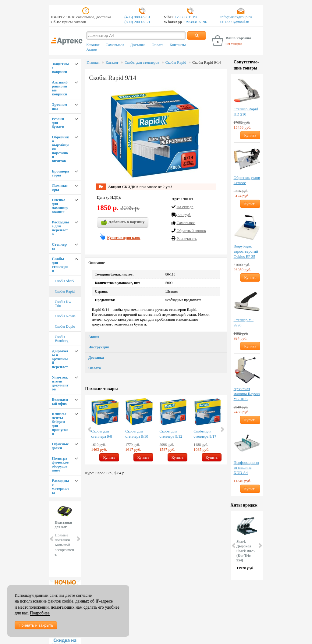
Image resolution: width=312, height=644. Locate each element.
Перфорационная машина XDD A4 (246, 468)
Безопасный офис (60, 401)
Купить (109, 457)
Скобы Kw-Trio (64, 304)
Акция (94, 337)
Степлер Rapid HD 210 (246, 112)
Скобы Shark (65, 281)
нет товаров (234, 44)
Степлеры (59, 246)
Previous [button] (90, 429)
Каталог (93, 45)
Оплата (158, 45)
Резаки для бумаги (58, 123)
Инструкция (99, 347)
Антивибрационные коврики (60, 88)
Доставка (138, 45)
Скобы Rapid (65, 291)
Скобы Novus (65, 316)
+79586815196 (186, 17)
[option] (105, 430)
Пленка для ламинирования (60, 206)
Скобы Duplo (65, 326)
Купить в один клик (124, 238)
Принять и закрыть (36, 625)
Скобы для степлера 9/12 (171, 434)
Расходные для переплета (60, 228)
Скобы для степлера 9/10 (137, 434)
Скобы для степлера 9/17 (205, 434)
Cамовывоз (186, 223)
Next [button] (222, 429)
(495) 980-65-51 (137, 17)
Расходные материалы (60, 486)
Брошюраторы (60, 173)
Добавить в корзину (123, 222)
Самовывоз (115, 45)
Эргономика (60, 106)
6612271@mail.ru (235, 22)
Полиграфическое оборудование (60, 464)
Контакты (178, 45)
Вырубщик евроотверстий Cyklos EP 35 (246, 251)
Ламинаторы (60, 187)
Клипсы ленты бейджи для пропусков (60, 424)
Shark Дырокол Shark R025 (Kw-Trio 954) (245, 551)
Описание (97, 263)
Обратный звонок (191, 231)
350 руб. (184, 215)
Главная (93, 62)
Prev (52, 539)
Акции (92, 49)
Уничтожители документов (60, 383)
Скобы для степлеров (60, 265)
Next (78, 539)
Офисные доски (60, 446)
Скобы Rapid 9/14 (207, 62)
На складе (185, 207)
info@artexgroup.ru (236, 17)
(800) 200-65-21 (137, 22)
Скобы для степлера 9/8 (102, 434)
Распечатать (186, 238)
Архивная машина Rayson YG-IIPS (247, 394)
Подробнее (40, 613)
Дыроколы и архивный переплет (60, 359)
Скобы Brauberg (62, 339)
